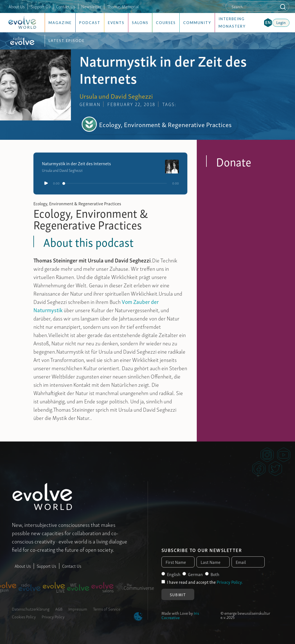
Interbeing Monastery (232, 23)
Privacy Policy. (230, 582)
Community (197, 23)
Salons (140, 23)
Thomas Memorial (123, 6)
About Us (17, 6)
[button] (268, 23)
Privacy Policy (53, 616)
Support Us (40, 6)
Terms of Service (107, 609)
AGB (59, 609)
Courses (166, 23)
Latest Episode (67, 41)
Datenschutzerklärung (31, 609)
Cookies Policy (24, 616)
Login (281, 22)
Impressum (78, 609)
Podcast (90, 23)
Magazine (60, 23)
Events (116, 23)
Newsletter (91, 6)
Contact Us (66, 6)
